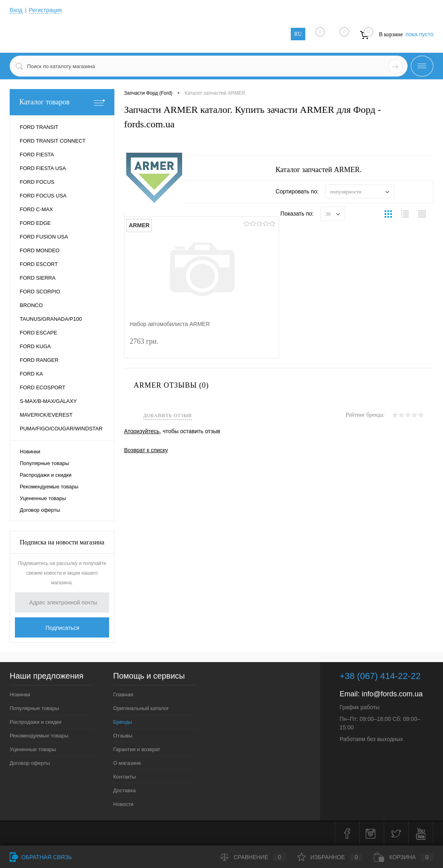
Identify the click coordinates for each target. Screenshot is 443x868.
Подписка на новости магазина (62, 542)
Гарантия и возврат (137, 749)
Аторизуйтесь (142, 431)
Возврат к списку (146, 450)
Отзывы (123, 736)
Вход (16, 10)
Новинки (30, 452)
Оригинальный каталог (141, 708)
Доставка (124, 790)
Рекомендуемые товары (49, 487)
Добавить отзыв (168, 416)
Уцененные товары (43, 498)
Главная (123, 695)
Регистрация (46, 10)
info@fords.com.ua (392, 694)
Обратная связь (41, 857)
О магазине (127, 763)
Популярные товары (45, 463)
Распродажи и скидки (46, 475)
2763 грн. (202, 346)
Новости (123, 804)
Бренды (123, 722)
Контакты (124, 777)
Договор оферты (40, 510)
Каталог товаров (62, 102)
